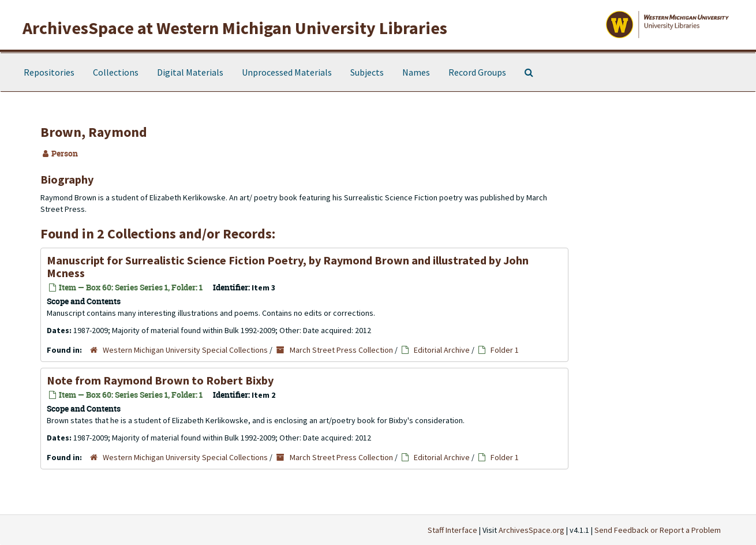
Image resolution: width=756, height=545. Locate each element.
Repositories (49, 72)
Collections (116, 72)
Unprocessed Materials (287, 72)
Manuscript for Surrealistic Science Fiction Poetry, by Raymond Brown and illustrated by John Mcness (288, 266)
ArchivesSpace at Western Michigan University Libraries (235, 28)
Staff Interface (452, 530)
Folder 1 (505, 350)
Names (416, 72)
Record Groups (477, 72)
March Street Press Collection (341, 350)
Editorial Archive (442, 350)
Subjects (367, 72)
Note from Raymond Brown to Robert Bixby (160, 380)
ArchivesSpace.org (532, 530)
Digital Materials (190, 72)
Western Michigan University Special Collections (185, 350)
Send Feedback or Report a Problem (658, 530)
